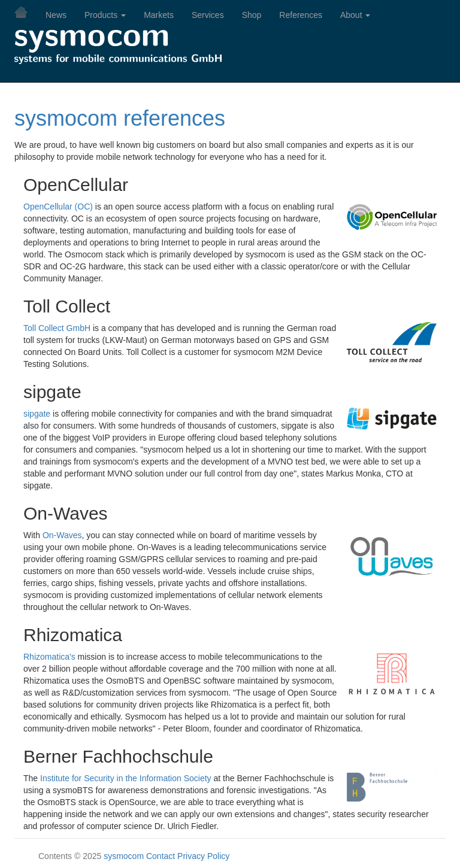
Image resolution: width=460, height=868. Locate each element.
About (355, 15)
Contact (161, 856)
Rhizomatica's (49, 657)
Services (208, 15)
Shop (252, 15)
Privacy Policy (203, 856)
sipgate (37, 414)
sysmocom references (120, 118)
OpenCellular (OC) (58, 207)
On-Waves (62, 535)
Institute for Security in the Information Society (126, 778)
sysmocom (124, 856)
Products (105, 15)
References (301, 15)
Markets (159, 15)
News (56, 15)
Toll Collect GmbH (57, 328)
